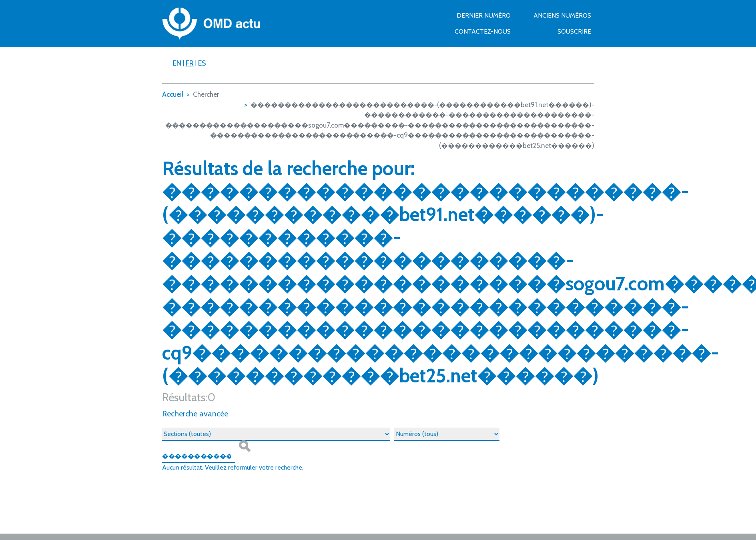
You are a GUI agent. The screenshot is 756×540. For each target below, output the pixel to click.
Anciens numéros (562, 15)
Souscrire (574, 31)
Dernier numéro (484, 15)
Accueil (173, 94)
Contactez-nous (483, 31)
